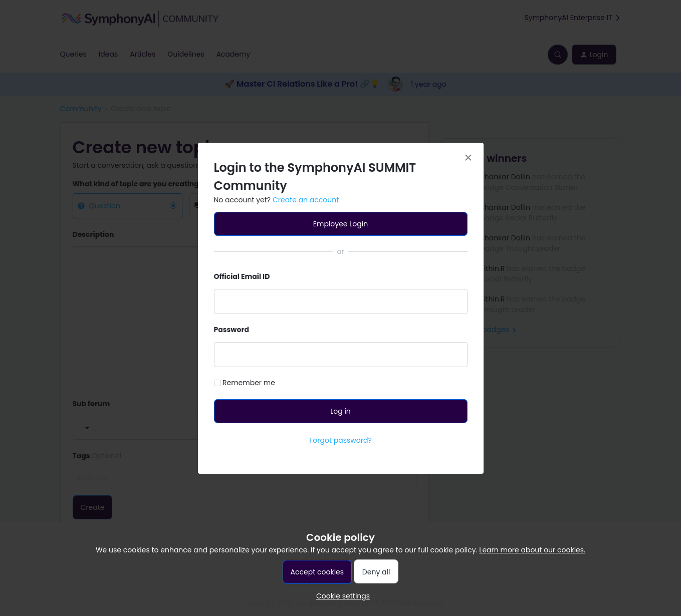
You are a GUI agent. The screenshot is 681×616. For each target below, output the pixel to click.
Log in (340, 411)
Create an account (306, 200)
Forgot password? (340, 440)
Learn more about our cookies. (532, 550)
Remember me (249, 383)
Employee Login (340, 224)
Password (232, 330)
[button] (340, 596)
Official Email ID (242, 276)
